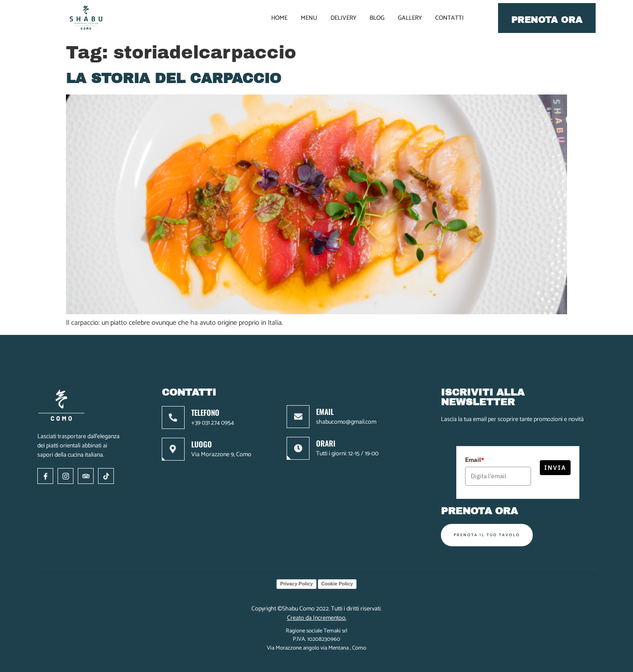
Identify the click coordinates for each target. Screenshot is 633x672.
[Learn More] (213, 418)
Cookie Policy (337, 584)
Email (475, 460)
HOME (279, 18)
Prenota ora (547, 20)
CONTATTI (449, 18)
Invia (555, 468)
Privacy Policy (296, 584)
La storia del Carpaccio (174, 78)
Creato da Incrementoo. (317, 618)
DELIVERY (344, 18)
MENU (309, 18)
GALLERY (410, 18)
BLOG (377, 18)
